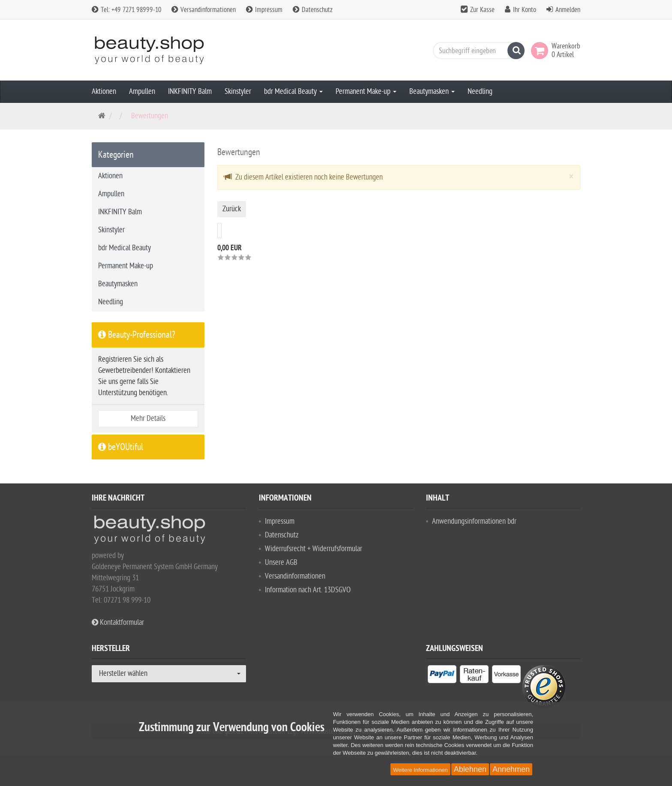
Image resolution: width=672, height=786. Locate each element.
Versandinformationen (204, 10)
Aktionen (104, 91)
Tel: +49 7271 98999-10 (126, 10)
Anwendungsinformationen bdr (474, 521)
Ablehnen (470, 769)
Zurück (232, 209)
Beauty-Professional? (137, 335)
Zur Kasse (482, 10)
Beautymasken (432, 91)
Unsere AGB (281, 562)
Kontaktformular (118, 622)
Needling (480, 91)
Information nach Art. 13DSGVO (308, 590)
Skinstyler (238, 91)
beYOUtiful (121, 447)
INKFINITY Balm (190, 91)
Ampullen (142, 91)
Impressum (264, 10)
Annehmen (511, 769)
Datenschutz (313, 10)
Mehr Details (148, 418)
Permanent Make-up (366, 91)
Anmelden (568, 10)
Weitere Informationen (420, 770)
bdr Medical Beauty (293, 91)
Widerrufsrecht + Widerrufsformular (313, 549)
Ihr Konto (525, 10)
